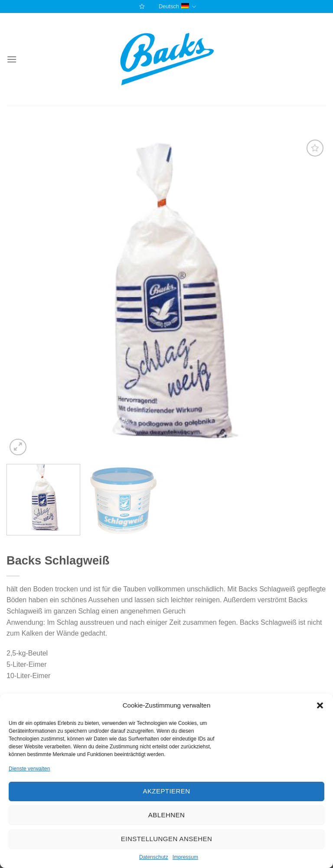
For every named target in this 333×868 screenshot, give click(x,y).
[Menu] (12, 59)
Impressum (185, 857)
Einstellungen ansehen (166, 839)
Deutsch (177, 7)
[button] (320, 705)
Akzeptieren (166, 791)
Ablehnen (166, 815)
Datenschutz (154, 857)
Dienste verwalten (29, 769)
